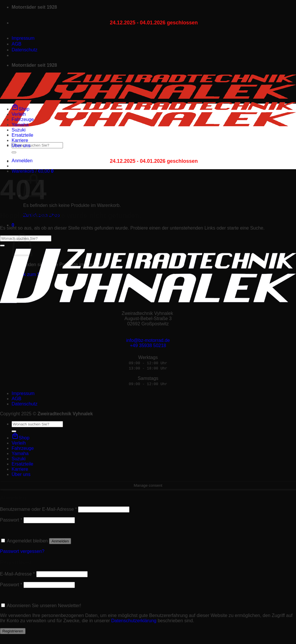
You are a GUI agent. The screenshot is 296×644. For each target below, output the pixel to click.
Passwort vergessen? (22, 551)
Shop (20, 109)
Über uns (21, 146)
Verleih (19, 114)
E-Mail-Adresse (17, 574)
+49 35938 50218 (148, 346)
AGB (17, 44)
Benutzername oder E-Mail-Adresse (38, 509)
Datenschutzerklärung (134, 621)
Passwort (11, 520)
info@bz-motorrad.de (148, 340)
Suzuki (19, 130)
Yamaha (20, 125)
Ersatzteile (22, 135)
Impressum (23, 38)
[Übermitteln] (14, 152)
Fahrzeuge (23, 119)
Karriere (20, 140)
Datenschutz (25, 50)
